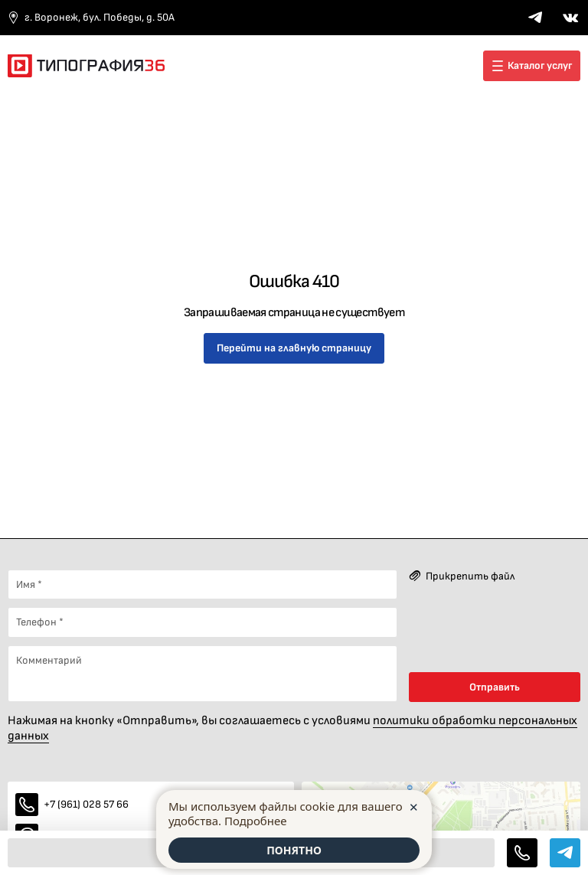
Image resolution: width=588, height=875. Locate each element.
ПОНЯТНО (294, 850)
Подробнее (256, 821)
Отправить (495, 687)
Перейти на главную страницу (294, 348)
